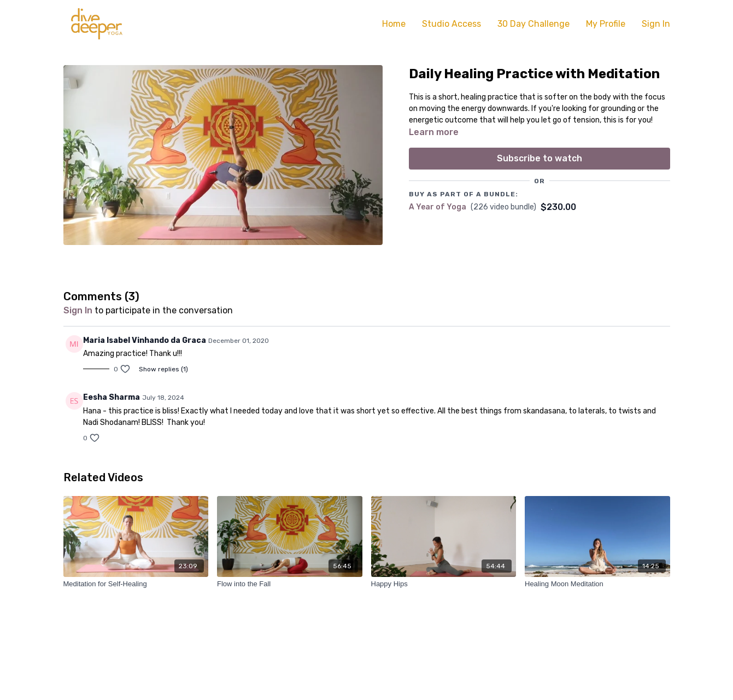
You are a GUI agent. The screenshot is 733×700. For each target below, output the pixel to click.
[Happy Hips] (444, 584)
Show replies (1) (163, 369)
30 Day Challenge (533, 24)
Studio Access (451, 24)
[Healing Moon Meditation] (597, 584)
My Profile (606, 24)
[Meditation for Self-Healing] (136, 584)
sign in (78, 310)
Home (394, 24)
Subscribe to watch (540, 158)
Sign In (656, 24)
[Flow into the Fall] (290, 584)
